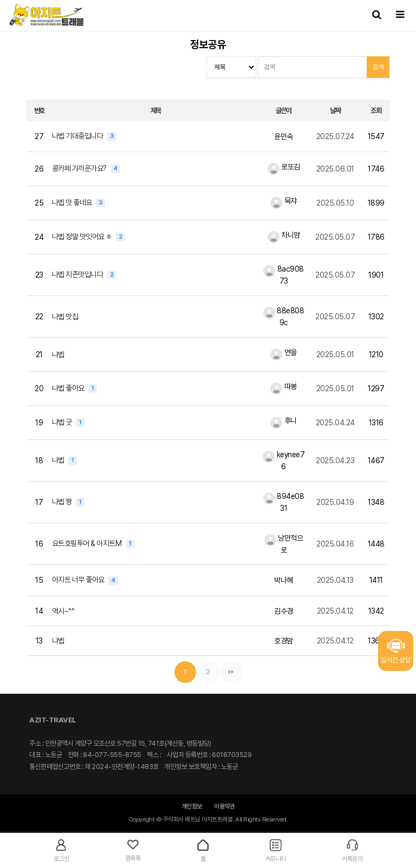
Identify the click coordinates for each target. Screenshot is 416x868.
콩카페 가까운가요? (80, 168)
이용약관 (224, 806)
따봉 (284, 386)
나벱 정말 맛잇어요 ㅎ (83, 236)
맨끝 (231, 672)
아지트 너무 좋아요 (79, 580)
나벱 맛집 (65, 317)
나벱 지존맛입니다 (78, 274)
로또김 (284, 167)
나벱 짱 (63, 502)
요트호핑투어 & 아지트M (87, 543)
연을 (284, 352)
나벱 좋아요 (69, 388)
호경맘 (284, 641)
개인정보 (192, 806)
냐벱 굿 (63, 422)
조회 (376, 110)
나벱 (59, 460)
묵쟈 (284, 201)
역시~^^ (63, 611)
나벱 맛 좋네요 (73, 202)
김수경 (284, 611)
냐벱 (58, 354)
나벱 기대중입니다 (78, 136)
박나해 (284, 580)
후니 (284, 420)
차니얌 (284, 235)
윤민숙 (284, 136)
